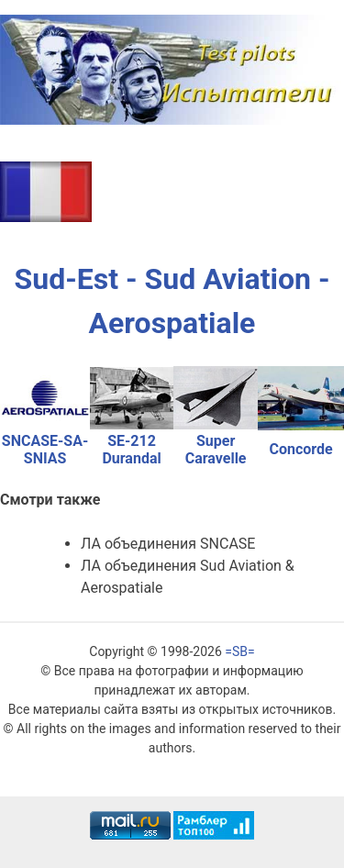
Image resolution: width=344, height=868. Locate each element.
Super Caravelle (216, 450)
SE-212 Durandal (131, 450)
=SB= (239, 651)
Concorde (301, 449)
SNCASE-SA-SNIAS (45, 450)
